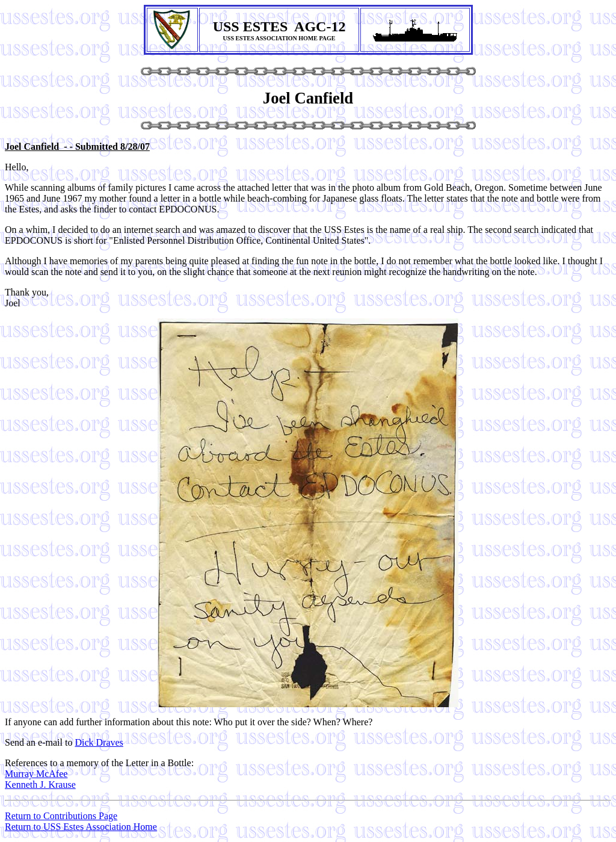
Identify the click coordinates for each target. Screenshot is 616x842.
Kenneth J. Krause (40, 785)
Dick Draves (99, 742)
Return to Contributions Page (61, 816)
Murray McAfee (36, 774)
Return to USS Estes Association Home (81, 827)
